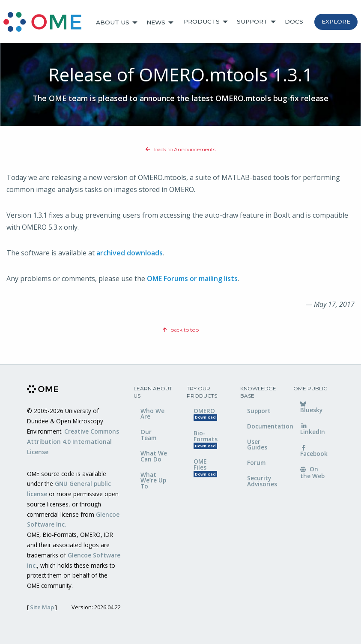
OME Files (205, 467)
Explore (336, 21)
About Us (113, 22)
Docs (294, 21)
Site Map (42, 607)
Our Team (148, 435)
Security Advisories (262, 481)
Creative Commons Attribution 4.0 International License (73, 442)
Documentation (264, 426)
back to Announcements (180, 149)
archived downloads (130, 253)
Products (202, 21)
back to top (181, 330)
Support (252, 21)
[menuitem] (46, 23)
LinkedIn (313, 430)
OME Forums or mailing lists (192, 279)
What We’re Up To (153, 480)
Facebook (314, 452)
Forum (256, 463)
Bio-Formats (206, 439)
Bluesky (311, 408)
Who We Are (152, 414)
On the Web (312, 472)
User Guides (257, 445)
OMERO (205, 414)
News (156, 22)
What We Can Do (154, 456)
